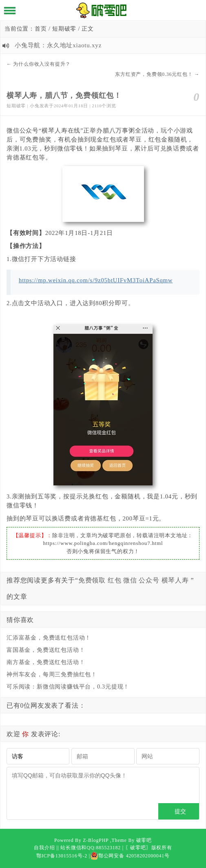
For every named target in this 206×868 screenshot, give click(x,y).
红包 (115, 580)
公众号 (149, 580)
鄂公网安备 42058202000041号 (130, 856)
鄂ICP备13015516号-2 (62, 856)
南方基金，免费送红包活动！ (46, 662)
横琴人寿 (175, 580)
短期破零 (64, 29)
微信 (130, 580)
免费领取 (92, 580)
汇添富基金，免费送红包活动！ (49, 638)
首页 (41, 29)
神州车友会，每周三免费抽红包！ (52, 674)
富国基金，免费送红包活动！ (46, 650)
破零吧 (144, 840)
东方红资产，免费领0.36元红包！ (154, 74)
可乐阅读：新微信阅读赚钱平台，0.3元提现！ (68, 687)
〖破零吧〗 (138, 848)
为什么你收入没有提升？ (42, 64)
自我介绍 (44, 848)
